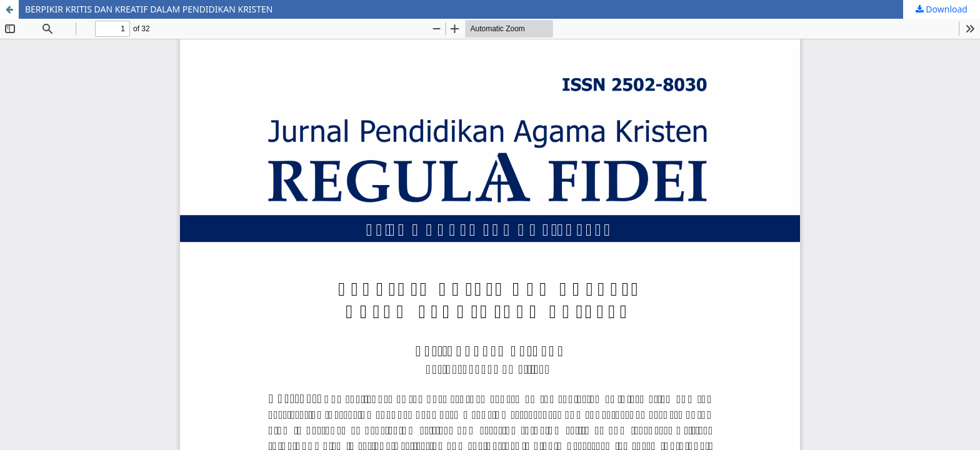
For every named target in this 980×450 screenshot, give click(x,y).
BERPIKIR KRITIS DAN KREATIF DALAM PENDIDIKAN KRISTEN (149, 9)
